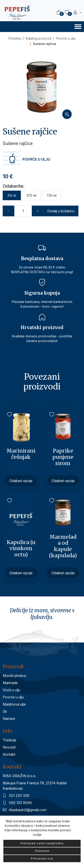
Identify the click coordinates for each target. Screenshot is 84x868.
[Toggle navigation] (78, 26)
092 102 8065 (17, 803)
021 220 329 (16, 796)
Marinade (10, 683)
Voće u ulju (12, 690)
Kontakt (9, 754)
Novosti (9, 747)
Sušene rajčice (45, 44)
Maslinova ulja (14, 704)
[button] (77, 13)
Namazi (9, 719)
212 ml (12, 195)
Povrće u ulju (66, 38)
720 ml (52, 195)
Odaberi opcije (21, 481)
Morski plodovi (14, 676)
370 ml (31, 195)
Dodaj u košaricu (61, 211)
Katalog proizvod (39, 38)
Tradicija (9, 740)
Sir (5, 711)
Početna (15, 38)
